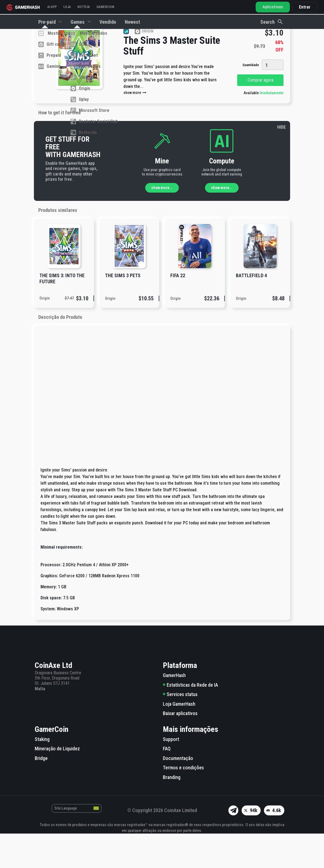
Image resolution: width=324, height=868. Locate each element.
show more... (162, 222)
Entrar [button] (305, 7)
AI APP (52, 7)
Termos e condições (183, 802)
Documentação (178, 793)
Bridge (41, 793)
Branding (172, 812)
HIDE (281, 162)
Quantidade (251, 99)
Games (78, 22)
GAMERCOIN (105, 7)
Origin (45, 333)
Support (171, 774)
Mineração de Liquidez (57, 783)
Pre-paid (48, 22)
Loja (67, 7)
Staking (42, 774)
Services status (180, 729)
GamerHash (174, 710)
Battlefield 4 (251, 310)
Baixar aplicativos (180, 748)
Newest (132, 22)
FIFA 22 (178, 310)
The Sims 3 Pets (123, 310)
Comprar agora (260, 114)
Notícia (84, 7)
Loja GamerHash (179, 738)
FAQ (167, 783)
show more (135, 127)
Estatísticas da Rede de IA (190, 719)
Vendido (108, 22)
